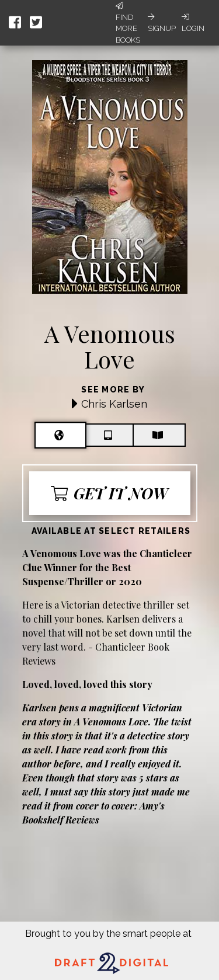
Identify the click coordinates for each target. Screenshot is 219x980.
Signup (162, 23)
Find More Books (128, 23)
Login (193, 23)
